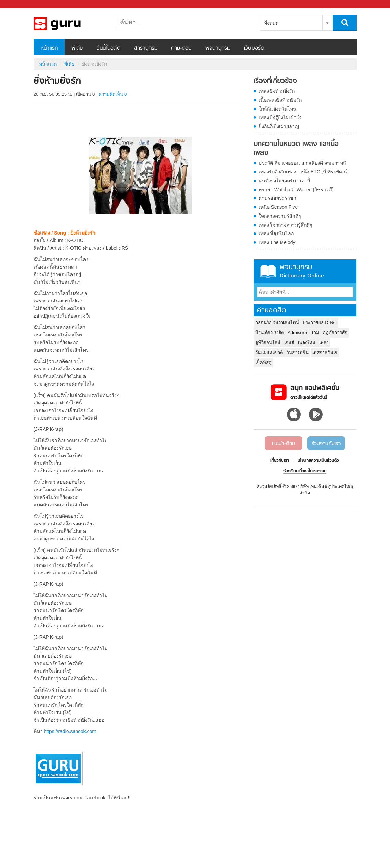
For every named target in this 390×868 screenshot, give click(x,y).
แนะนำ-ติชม (284, 444)
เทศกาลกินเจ (325, 352)
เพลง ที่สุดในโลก (276, 233)
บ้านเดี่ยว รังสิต (270, 333)
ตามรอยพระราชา (277, 198)
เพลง (324, 342)
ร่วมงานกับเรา (326, 444)
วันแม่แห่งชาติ (269, 352)
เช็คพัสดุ (263, 362)
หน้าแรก (49, 48)
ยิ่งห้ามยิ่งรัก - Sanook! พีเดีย (70, 24)
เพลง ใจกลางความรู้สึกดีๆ (286, 225)
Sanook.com (21, 4)
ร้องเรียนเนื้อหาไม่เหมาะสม (305, 471)
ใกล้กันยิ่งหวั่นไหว (277, 109)
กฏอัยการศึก (335, 333)
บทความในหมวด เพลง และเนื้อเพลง (296, 149)
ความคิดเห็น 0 (113, 94)
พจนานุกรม (218, 48)
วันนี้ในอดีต (108, 48)
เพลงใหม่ (307, 342)
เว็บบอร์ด (254, 48)
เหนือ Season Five (278, 207)
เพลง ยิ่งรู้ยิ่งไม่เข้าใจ (280, 117)
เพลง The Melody (277, 242)
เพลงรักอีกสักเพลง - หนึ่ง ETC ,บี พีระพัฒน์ (303, 172)
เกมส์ (289, 342)
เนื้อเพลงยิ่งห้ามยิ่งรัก (280, 100)
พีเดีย (77, 48)
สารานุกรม (146, 48)
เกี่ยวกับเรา (280, 461)
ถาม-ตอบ (181, 48)
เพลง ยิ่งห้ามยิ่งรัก (277, 91)
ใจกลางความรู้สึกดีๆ (280, 216)
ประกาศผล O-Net (320, 323)
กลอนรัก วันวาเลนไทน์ (277, 323)
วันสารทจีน (298, 352)
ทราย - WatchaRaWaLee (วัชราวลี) (296, 190)
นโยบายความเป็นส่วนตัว (318, 461)
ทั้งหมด (271, 23)
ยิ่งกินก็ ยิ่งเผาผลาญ (279, 126)
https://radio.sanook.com (70, 731)
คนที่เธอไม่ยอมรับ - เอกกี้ (284, 181)
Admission (298, 333)
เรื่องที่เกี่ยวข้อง (275, 81)
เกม (316, 333)
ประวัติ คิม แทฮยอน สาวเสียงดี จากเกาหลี (303, 163)
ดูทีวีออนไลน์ (268, 342)
